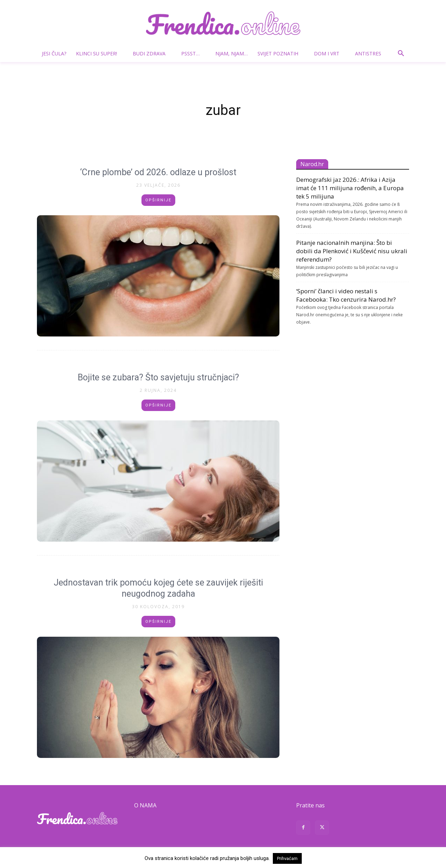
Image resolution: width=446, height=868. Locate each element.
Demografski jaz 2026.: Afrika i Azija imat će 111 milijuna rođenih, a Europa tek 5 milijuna (350, 188)
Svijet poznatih (281, 53)
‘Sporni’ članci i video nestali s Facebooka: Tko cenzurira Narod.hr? (346, 295)
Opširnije (158, 200)
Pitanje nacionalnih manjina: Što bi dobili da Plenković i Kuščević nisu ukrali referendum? (352, 251)
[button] (401, 54)
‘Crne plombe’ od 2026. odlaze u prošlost (158, 172)
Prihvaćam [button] (287, 858)
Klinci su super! (99, 53)
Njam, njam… (232, 53)
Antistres (368, 53)
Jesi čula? (54, 53)
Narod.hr (312, 164)
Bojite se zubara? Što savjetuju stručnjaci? (158, 377)
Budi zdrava (152, 53)
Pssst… (193, 53)
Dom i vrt (329, 53)
